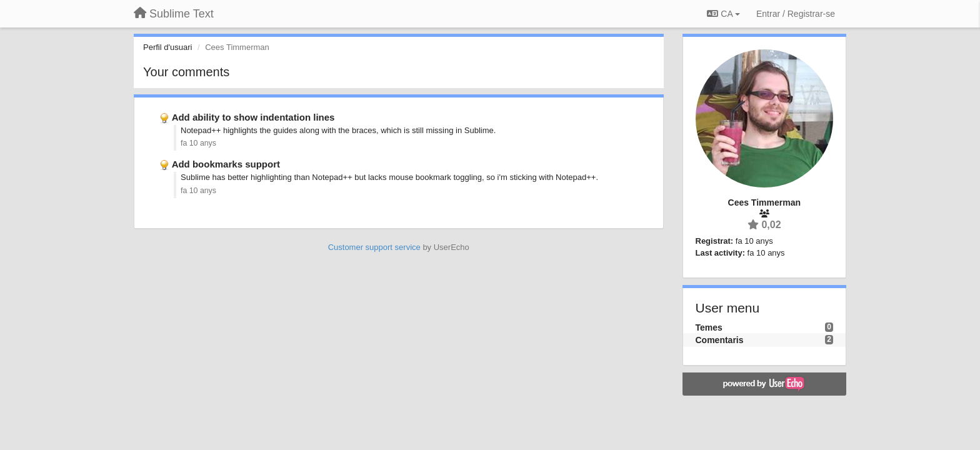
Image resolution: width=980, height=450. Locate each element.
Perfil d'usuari (167, 47)
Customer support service (374, 247)
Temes (709, 327)
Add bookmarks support (226, 164)
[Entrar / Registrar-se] (796, 14)
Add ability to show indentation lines (253, 117)
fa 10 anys (198, 143)
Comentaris (720, 340)
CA (723, 14)
